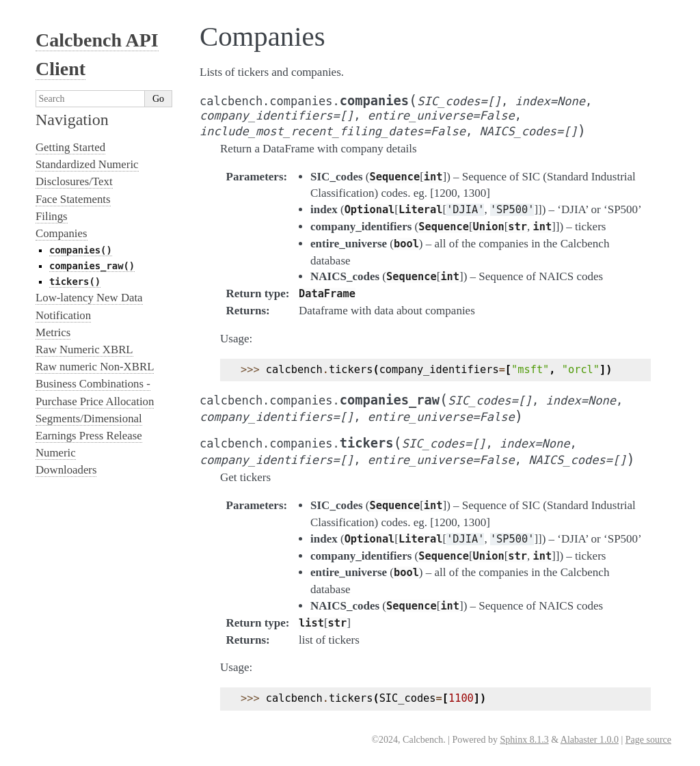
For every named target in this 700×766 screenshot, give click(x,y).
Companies (62, 233)
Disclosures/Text (74, 181)
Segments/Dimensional (89, 419)
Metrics (53, 332)
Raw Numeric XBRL (84, 350)
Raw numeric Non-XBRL (95, 367)
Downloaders (66, 470)
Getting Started (70, 147)
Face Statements (73, 199)
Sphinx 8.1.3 (524, 740)
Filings (52, 216)
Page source (648, 740)
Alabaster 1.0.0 (590, 740)
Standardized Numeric (87, 164)
